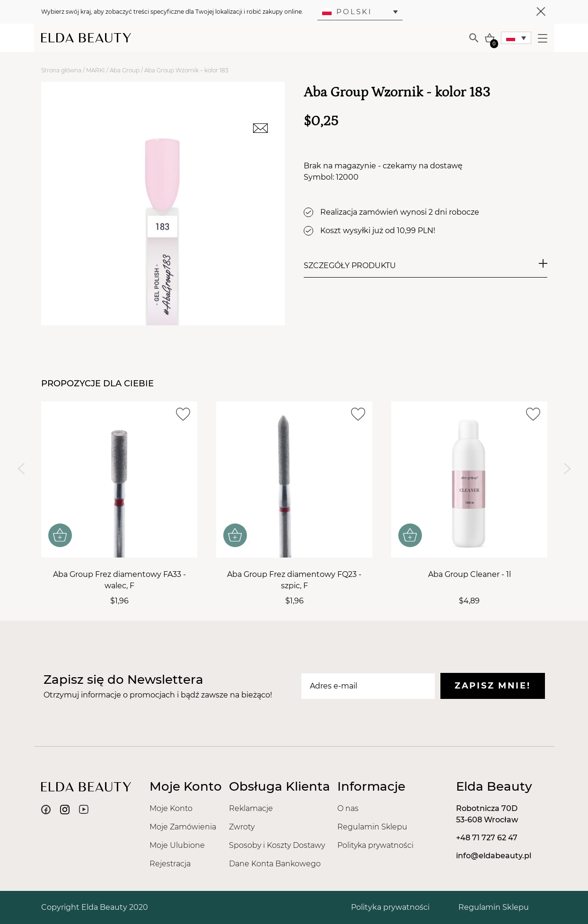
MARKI (96, 70)
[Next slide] (567, 469)
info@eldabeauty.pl (494, 856)
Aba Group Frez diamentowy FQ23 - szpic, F (294, 580)
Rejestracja (170, 864)
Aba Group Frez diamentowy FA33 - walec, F (119, 580)
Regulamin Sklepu (372, 827)
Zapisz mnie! (492, 686)
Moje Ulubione (177, 845)
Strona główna (61, 70)
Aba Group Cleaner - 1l (469, 574)
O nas (348, 808)
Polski (347, 12)
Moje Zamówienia (183, 827)
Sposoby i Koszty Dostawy (277, 845)
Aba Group (125, 70)
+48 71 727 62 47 (487, 838)
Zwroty (242, 827)
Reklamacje (251, 808)
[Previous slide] (21, 469)
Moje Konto (171, 808)
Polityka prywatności (375, 845)
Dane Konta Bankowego (275, 864)
